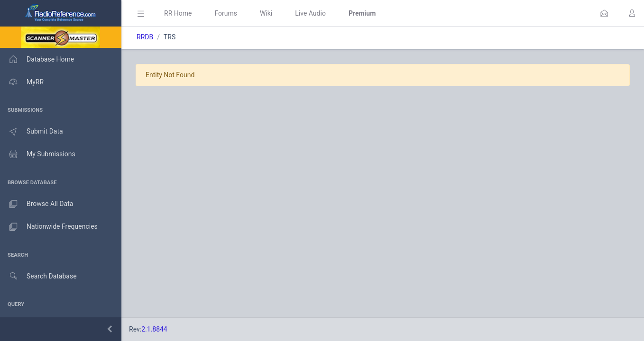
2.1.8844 (154, 329)
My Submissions (38, 154)
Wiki (266, 13)
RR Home (178, 13)
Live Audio (310, 13)
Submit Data (32, 132)
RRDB (145, 37)
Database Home (37, 59)
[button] (604, 13)
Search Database (38, 276)
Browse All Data (37, 204)
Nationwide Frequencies (49, 227)
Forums (226, 13)
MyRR (22, 82)
